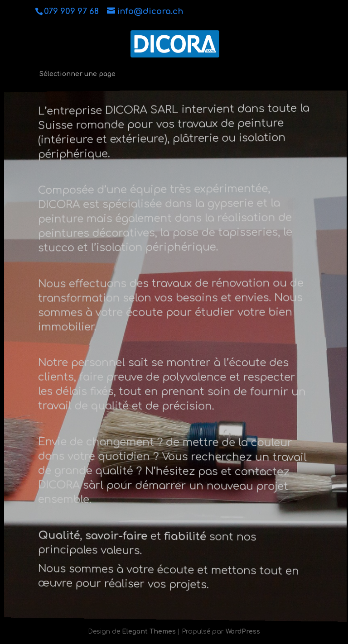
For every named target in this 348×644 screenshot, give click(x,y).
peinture (65, 220)
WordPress (243, 632)
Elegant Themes (149, 632)
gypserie (229, 203)
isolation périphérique (157, 247)
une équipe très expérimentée (187, 189)
